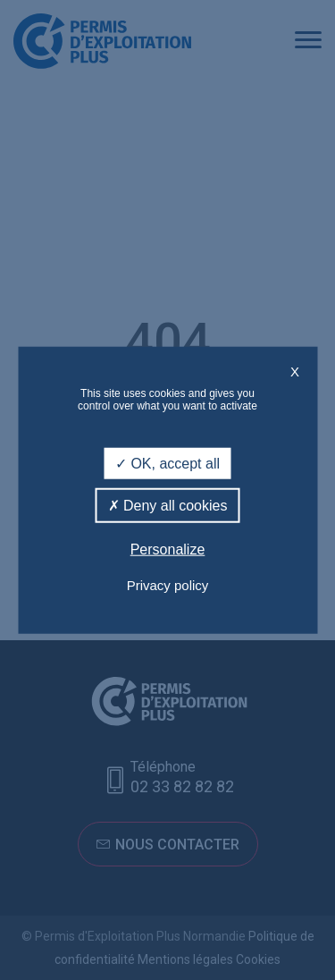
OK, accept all (167, 464)
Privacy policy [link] (168, 584)
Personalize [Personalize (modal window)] (168, 549)
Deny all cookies (168, 506)
